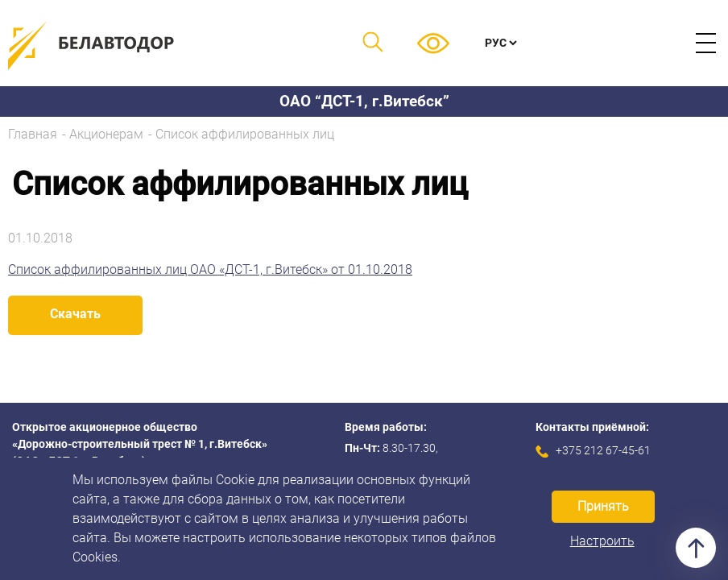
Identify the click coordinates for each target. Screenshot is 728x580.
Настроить (602, 541)
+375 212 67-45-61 (603, 450)
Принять (603, 506)
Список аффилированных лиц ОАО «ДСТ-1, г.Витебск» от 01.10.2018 (210, 269)
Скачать (75, 314)
